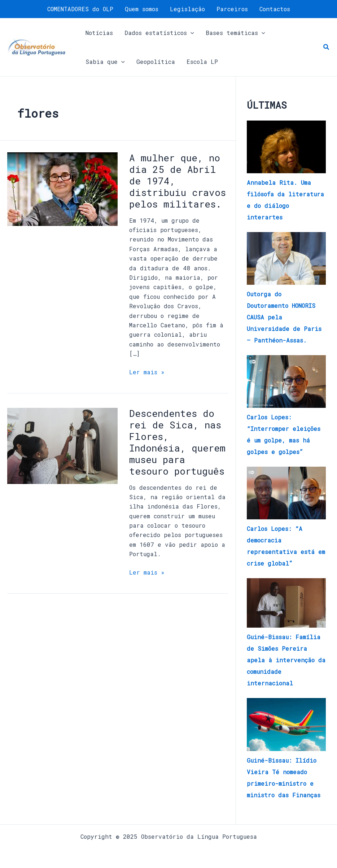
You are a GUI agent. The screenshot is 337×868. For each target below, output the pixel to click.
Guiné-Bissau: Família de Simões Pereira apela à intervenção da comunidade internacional (286, 660)
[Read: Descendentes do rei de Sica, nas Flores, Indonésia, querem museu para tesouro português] (62, 445)
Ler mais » (147, 372)
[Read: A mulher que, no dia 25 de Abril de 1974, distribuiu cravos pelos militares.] (62, 188)
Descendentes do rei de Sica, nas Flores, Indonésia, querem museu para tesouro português (177, 442)
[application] (191, 33)
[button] (327, 47)
